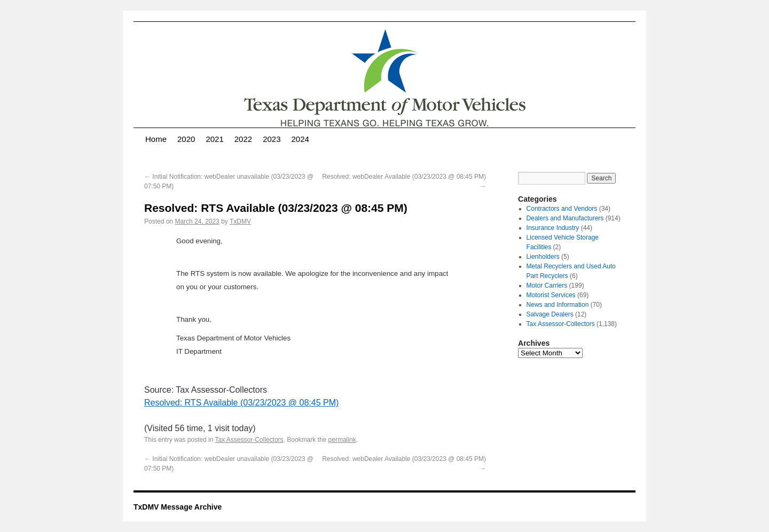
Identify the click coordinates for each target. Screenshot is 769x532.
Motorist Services (551, 295)
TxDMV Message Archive (178, 507)
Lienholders (543, 257)
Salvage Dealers (550, 314)
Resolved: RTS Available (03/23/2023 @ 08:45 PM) (241, 403)
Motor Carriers (547, 285)
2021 (214, 139)
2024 (300, 139)
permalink (342, 440)
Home (156, 139)
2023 (272, 139)
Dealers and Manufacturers (565, 218)
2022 (243, 139)
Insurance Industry (553, 228)
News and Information (558, 305)
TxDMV (240, 221)
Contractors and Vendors (562, 209)
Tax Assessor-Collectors (249, 440)
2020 (186, 139)
